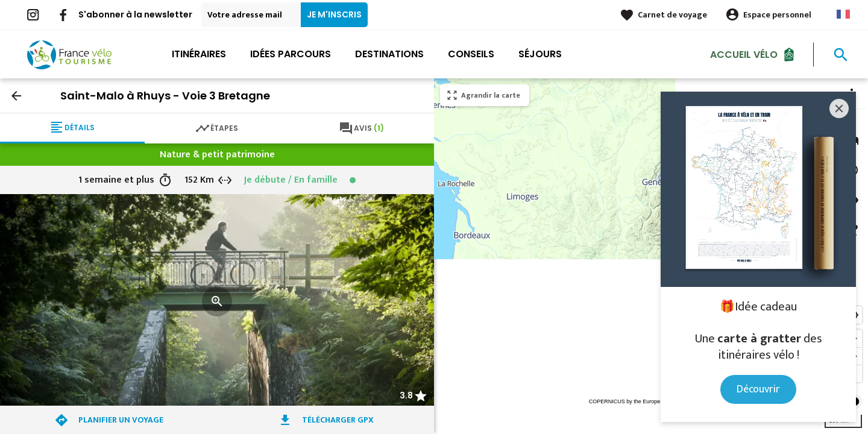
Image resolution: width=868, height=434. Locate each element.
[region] (651, 256)
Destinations (389, 54)
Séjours (540, 54)
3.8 (406, 395)
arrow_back (16, 96)
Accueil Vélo (744, 54)
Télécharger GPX (338, 420)
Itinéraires (199, 54)
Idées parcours (291, 54)
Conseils (471, 54)
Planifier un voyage (121, 420)
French (843, 14)
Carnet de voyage (672, 15)
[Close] (839, 108)
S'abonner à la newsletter (135, 14)
